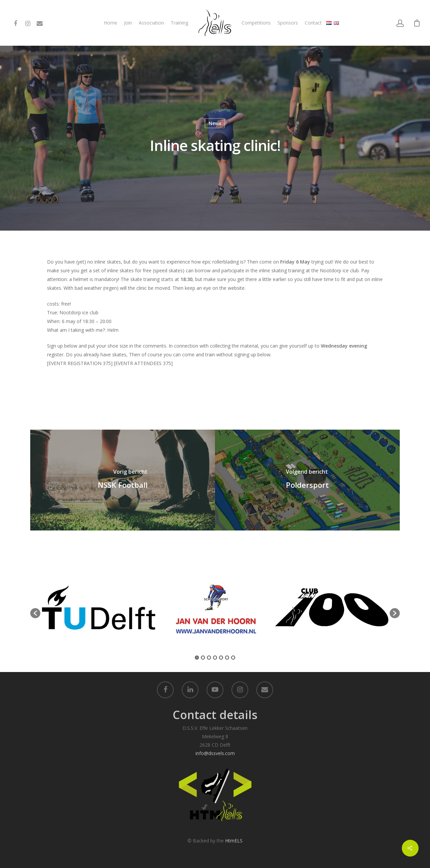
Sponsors (288, 23)
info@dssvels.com (215, 753)
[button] (35, 613)
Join (128, 23)
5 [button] (221, 658)
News (215, 123)
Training (179, 23)
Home (111, 23)
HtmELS (234, 841)
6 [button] (227, 658)
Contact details (215, 715)
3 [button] (209, 658)
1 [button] (197, 658)
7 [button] (233, 658)
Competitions (256, 23)
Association (151, 23)
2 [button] (203, 658)
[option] (99, 610)
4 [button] (215, 658)
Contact (313, 23)
